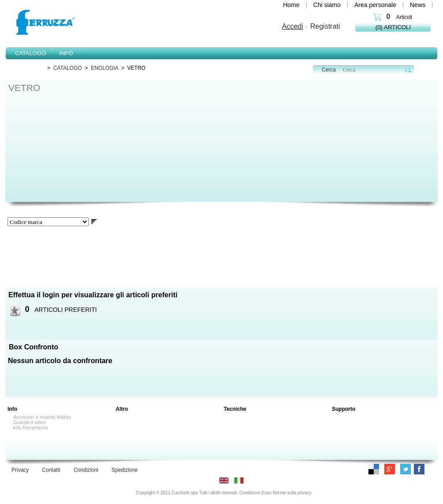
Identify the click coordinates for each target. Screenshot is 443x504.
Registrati (325, 26)
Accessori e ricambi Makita (42, 417)
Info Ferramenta (30, 428)
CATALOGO (68, 68)
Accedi (293, 26)
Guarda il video (30, 422)
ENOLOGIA (105, 68)
